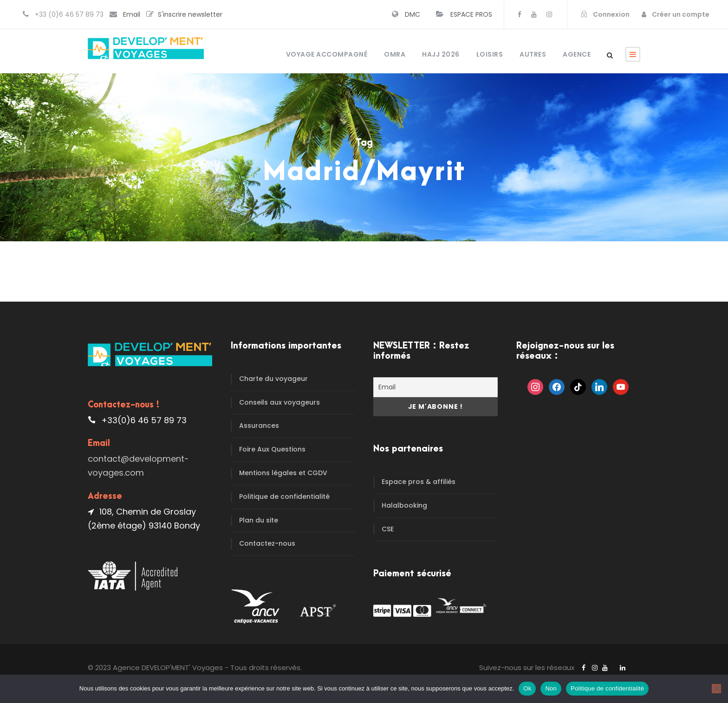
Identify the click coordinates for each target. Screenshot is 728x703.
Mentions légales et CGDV (283, 473)
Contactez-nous (267, 543)
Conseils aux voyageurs (279, 402)
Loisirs (490, 54)
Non (551, 688)
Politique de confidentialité (284, 497)
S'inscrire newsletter (190, 14)
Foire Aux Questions (272, 449)
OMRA (395, 54)
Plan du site (259, 520)
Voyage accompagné (327, 54)
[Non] (716, 689)
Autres (533, 54)
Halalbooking (404, 505)
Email (132, 14)
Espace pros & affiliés (419, 482)
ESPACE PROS (471, 14)
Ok (527, 688)
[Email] (435, 387)
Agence (577, 54)
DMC (413, 14)
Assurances (259, 426)
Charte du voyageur (273, 379)
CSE (388, 529)
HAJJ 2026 (441, 54)
